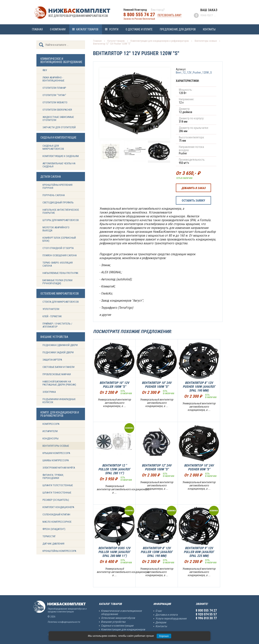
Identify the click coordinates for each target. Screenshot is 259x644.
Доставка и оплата (167, 615)
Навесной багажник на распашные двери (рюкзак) (59, 383)
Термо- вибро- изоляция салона (58, 264)
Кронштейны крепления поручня (57, 186)
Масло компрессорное (57, 522)
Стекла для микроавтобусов (61, 302)
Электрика (49, 392)
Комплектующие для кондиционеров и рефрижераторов (160, 41)
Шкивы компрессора (56, 460)
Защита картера (52, 360)
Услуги (114, 29)
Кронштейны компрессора (59, 551)
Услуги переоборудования (171, 618)
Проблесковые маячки (57, 374)
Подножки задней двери (58, 352)
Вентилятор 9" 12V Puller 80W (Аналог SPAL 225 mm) (199, 552)
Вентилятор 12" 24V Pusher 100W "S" (157, 467)
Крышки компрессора (56, 453)
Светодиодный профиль (58, 202)
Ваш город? (158, 10)
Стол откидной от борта (58, 248)
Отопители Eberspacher (57, 110)
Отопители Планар (54, 88)
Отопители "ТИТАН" (54, 95)
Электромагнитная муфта (59, 468)
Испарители (50, 431)
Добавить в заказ (194, 188)
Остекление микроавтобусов (118, 618)
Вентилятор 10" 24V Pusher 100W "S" (157, 385)
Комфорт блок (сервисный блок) (59, 239)
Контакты (209, 29)
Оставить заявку (193, 201)
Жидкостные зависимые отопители (58, 119)
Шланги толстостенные (58, 485)
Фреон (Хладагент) (54, 529)
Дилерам (161, 622)
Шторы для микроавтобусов (61, 220)
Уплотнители (51, 309)
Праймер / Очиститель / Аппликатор (57, 325)
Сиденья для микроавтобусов (53, 147)
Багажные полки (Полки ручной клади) (57, 282)
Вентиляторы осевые (56, 446)
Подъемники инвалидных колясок (59, 401)
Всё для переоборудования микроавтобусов (78, 16)
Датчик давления (53, 544)
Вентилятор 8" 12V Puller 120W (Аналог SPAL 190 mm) (157, 552)
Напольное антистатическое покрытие (61, 211)
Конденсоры (50, 438)
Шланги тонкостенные (57, 493)
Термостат (49, 536)
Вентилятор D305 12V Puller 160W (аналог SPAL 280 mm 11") (114, 552)
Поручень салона (54, 195)
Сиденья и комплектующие (117, 626)
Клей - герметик (52, 316)
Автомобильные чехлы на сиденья (59, 165)
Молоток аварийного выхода (56, 229)
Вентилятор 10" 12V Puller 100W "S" (114, 385)
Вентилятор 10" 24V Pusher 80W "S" (199, 467)
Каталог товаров (87, 29)
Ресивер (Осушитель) (56, 500)
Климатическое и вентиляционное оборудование (121, 612)
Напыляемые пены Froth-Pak (61, 273)
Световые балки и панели (58, 367)
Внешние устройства (113, 622)
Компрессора (51, 424)
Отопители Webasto (55, 102)
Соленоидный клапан (56, 514)
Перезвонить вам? (170, 15)
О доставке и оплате (139, 29)
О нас (159, 611)
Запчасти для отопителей (59, 127)
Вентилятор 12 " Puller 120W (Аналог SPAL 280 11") (114, 469)
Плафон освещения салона (59, 255)
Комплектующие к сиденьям (61, 156)
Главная (37, 29)
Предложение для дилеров (178, 29)
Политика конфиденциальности (64, 622)
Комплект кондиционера (58, 507)
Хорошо (164, 636)
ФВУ (45, 70)
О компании (58, 29)
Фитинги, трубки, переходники (53, 476)
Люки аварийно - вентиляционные (53, 79)
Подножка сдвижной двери (60, 345)
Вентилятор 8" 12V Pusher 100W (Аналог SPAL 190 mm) (199, 387)
